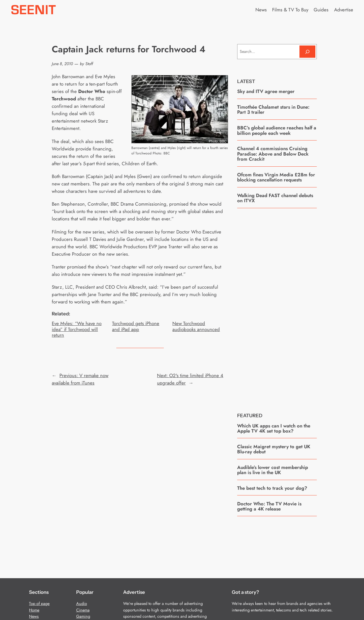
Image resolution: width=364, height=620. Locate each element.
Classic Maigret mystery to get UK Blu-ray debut (274, 449)
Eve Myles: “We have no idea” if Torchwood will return (77, 329)
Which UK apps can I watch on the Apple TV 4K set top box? (274, 428)
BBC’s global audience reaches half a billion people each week (277, 130)
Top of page (39, 604)
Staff (89, 64)
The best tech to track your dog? (272, 488)
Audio (82, 604)
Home (34, 610)
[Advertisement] (280, 306)
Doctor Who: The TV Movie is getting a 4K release (269, 506)
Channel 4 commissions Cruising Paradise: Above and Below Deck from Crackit (273, 154)
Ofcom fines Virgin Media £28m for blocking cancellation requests (276, 177)
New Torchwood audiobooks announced (196, 326)
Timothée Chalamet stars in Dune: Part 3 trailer (273, 110)
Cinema (83, 610)
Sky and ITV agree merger (267, 91)
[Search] (307, 52)
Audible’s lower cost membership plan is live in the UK (273, 470)
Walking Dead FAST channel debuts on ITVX (275, 198)
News (34, 616)
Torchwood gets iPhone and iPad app (136, 326)
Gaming (83, 616)
